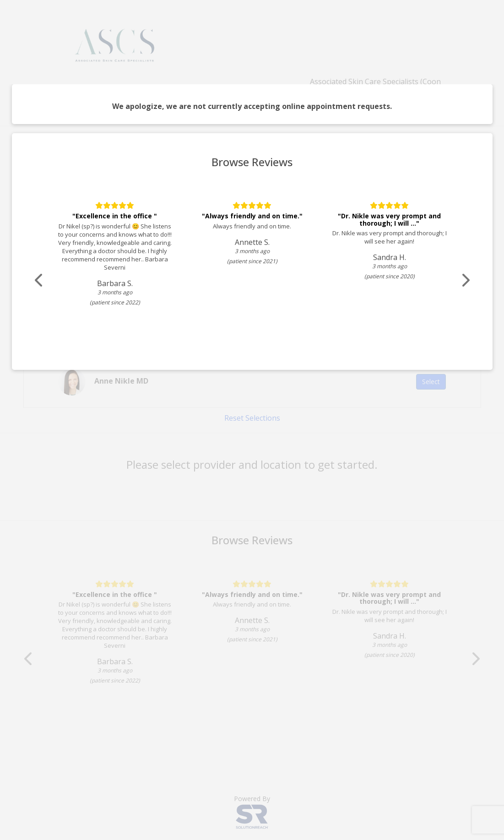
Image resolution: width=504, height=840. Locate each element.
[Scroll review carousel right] (465, 280)
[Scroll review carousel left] (39, 280)
